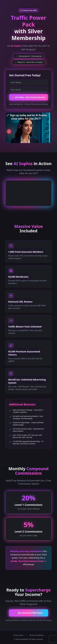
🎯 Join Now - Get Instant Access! (28, 97)
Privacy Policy (18, 635)
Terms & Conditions (37, 635)
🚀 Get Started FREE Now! (28, 613)
